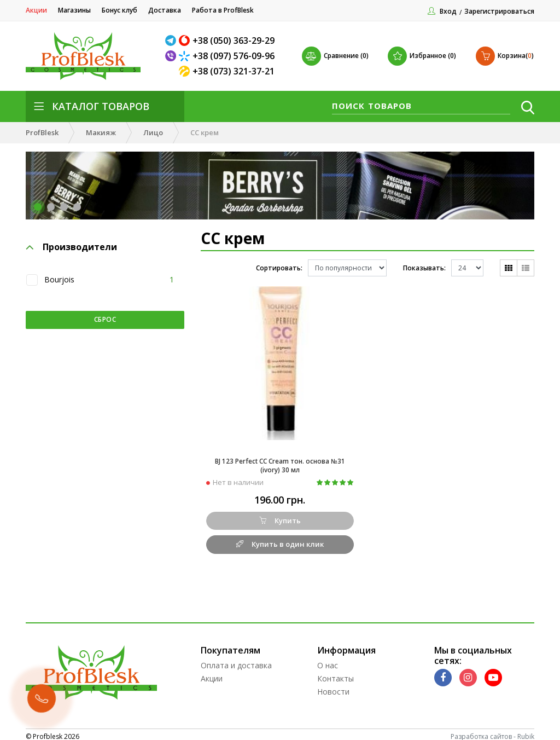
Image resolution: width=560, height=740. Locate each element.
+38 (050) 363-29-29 (234, 41)
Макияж (101, 132)
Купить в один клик (280, 540)
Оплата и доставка (236, 661)
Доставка (165, 10)
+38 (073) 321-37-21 (234, 71)
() (505, 56)
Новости (333, 687)
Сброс (105, 319)
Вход (448, 11)
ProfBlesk (42, 132)
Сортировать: (279, 268)
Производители (72, 248)
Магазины (74, 10)
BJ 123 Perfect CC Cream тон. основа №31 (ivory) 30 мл (280, 461)
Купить (280, 516)
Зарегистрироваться (499, 11)
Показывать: (424, 268)
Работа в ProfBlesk (223, 10)
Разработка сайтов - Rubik (492, 732)
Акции (36, 10)
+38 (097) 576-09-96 (234, 56)
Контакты (336, 674)
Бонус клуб (119, 10)
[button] (38, 207)
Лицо (153, 132)
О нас (328, 661)
